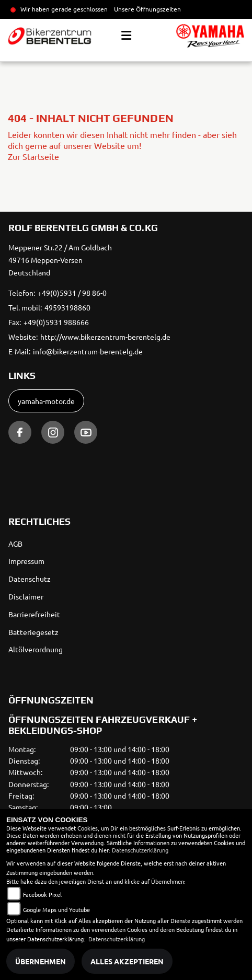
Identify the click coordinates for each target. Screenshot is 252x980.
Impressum (26, 561)
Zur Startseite (33, 156)
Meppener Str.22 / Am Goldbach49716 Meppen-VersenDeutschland (60, 260)
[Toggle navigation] (126, 36)
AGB (15, 544)
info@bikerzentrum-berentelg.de (88, 351)
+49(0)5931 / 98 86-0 (72, 293)
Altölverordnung (36, 649)
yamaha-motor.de (46, 401)
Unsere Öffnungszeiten (147, 9)
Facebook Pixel (42, 894)
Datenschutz (30, 579)
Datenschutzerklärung (140, 850)
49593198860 (67, 307)
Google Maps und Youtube (56, 909)
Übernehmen (41, 961)
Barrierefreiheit (34, 614)
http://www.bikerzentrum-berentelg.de (105, 337)
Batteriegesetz (33, 632)
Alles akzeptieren (127, 961)
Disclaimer (26, 596)
